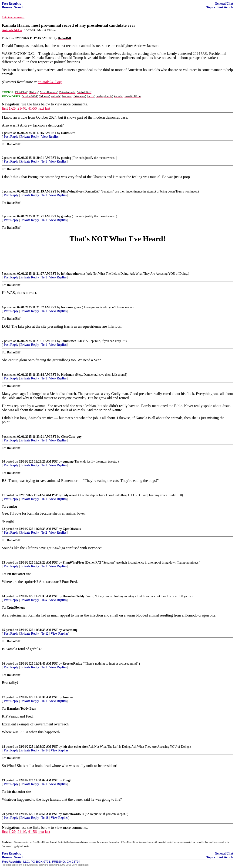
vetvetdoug (70, 630)
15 (3, 630)
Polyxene (69, 495)
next (41, 108)
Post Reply (11, 137)
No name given (72, 307)
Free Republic (11, 4)
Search (19, 7)
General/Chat (224, 4)
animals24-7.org (50, 82)
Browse (7, 7)
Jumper (68, 697)
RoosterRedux (72, 664)
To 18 (45, 818)
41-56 (32, 108)
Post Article (225, 7)
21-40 (22, 108)
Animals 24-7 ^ (12, 30)
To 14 (45, 750)
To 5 (44, 600)
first (5, 108)
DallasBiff (68, 133)
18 (3, 747)
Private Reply (30, 137)
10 (3, 462)
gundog (66, 158)
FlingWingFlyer (72, 191)
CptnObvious (72, 529)
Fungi (67, 780)
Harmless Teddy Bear (77, 596)
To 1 (44, 162)
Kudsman (68, 375)
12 (3, 529)
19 (3, 780)
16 (3, 664)
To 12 (45, 634)
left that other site (73, 274)
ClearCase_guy (71, 437)
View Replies (50, 137)
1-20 (12, 108)
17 (3, 697)
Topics (211, 7)
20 (3, 814)
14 (3, 596)
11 (3, 495)
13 (3, 563)
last (47, 108)
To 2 (44, 533)
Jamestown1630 (72, 341)
